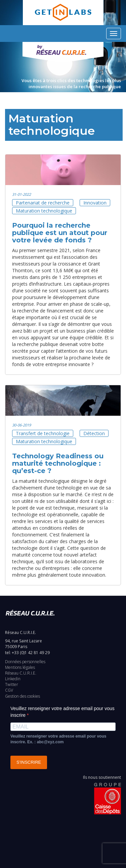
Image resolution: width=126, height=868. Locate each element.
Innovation (95, 203)
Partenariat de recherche (43, 203)
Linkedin (13, 679)
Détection (94, 433)
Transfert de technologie (43, 433)
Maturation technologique (44, 211)
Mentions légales (20, 667)
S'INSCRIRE (29, 762)
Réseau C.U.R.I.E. (21, 673)
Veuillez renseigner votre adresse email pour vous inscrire (62, 712)
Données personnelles (25, 662)
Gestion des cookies (23, 696)
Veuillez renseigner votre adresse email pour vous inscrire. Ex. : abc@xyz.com (58, 739)
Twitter (12, 684)
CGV (9, 690)
